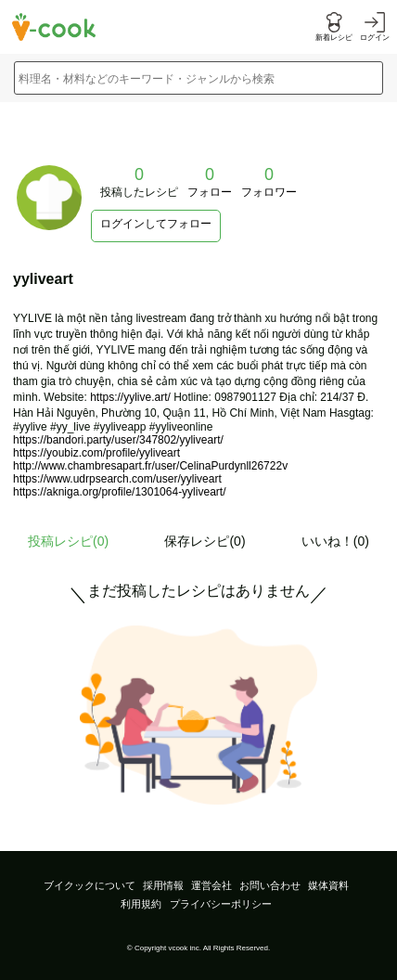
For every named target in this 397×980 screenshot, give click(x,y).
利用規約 (141, 904)
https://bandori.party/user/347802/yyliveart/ (118, 440)
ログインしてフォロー (156, 224)
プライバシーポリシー (221, 904)
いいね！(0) (335, 541)
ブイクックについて (90, 885)
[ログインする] (375, 27)
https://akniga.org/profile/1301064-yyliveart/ (119, 492)
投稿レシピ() (68, 541)
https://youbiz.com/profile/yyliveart (96, 453)
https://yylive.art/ (130, 397)
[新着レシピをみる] (334, 27)
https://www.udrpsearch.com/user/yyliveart (117, 479)
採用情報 (163, 885)
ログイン (375, 38)
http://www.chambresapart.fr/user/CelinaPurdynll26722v (150, 466)
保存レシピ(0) (205, 541)
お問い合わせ (270, 885)
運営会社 (211, 885)
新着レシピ (334, 38)
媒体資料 (328, 885)
